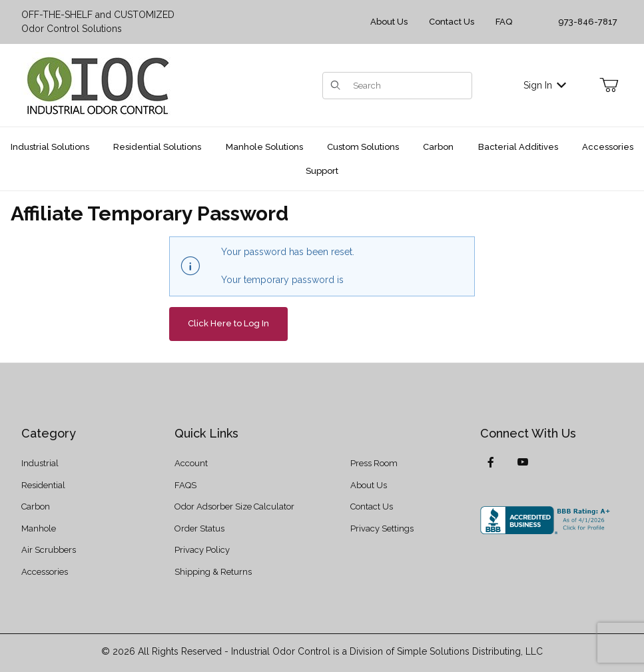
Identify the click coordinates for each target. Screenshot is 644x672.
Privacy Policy (202, 550)
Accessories (45, 572)
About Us (389, 22)
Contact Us (452, 22)
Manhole (39, 528)
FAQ (504, 22)
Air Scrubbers (49, 550)
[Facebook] (491, 462)
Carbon (36, 506)
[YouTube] (523, 462)
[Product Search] (409, 86)
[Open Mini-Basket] (609, 85)
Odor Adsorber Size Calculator (234, 506)
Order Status (199, 528)
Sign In (545, 85)
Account (191, 463)
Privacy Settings (382, 528)
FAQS (185, 485)
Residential (43, 485)
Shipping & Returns (213, 572)
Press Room (374, 463)
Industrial (40, 463)
